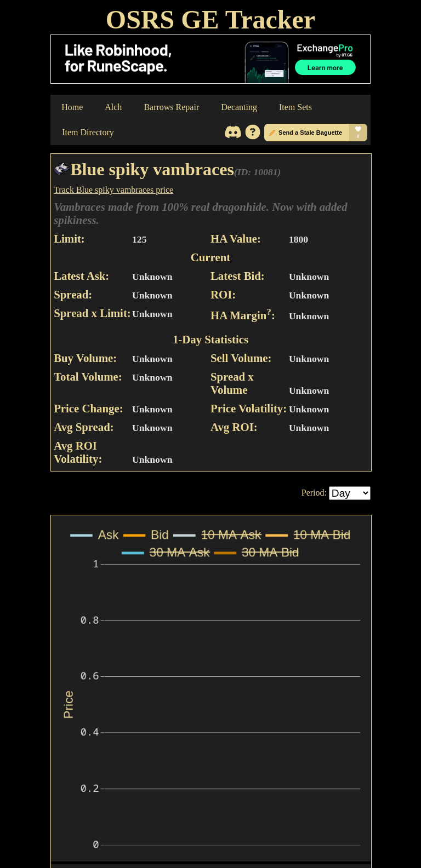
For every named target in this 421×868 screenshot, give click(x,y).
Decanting (239, 107)
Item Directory (88, 132)
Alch (113, 107)
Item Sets (295, 107)
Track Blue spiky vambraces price (113, 190)
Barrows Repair (171, 107)
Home (72, 107)
